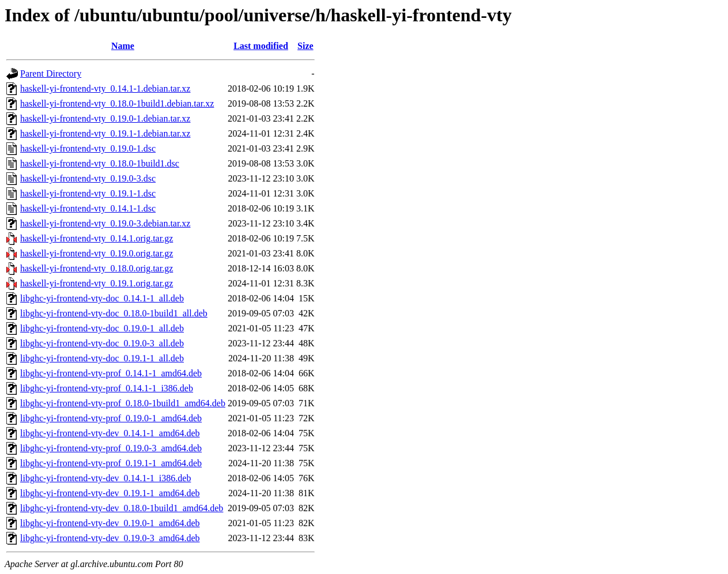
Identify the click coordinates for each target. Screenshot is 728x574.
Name (123, 46)
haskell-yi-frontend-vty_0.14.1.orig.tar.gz (97, 238)
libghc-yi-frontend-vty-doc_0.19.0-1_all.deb (102, 328)
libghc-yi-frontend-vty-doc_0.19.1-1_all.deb (102, 358)
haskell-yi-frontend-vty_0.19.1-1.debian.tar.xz (105, 133)
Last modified (261, 46)
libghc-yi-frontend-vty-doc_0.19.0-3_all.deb (102, 343)
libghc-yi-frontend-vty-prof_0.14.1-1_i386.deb (107, 388)
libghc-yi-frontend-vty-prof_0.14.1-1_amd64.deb (111, 373)
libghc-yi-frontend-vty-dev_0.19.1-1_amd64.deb (110, 493)
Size (305, 46)
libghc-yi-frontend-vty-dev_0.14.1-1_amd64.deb (110, 433)
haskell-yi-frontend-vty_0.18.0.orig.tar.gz (97, 268)
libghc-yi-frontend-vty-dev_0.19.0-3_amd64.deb (110, 538)
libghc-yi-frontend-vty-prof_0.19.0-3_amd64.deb (111, 448)
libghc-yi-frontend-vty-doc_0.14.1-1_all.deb (102, 298)
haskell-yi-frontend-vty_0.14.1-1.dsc (88, 208)
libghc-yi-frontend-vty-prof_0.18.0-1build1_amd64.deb (123, 403)
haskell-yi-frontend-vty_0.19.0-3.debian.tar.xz (105, 223)
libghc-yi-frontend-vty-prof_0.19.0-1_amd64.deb (111, 418)
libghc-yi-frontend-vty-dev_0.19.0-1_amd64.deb (110, 523)
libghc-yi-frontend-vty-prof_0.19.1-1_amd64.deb (111, 463)
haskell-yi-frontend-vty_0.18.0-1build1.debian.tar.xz (117, 103)
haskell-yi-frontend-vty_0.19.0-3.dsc (88, 178)
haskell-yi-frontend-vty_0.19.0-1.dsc (88, 148)
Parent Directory (51, 73)
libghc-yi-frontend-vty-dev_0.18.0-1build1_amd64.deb (122, 508)
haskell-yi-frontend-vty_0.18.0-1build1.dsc (100, 163)
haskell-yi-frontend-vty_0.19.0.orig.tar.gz (97, 253)
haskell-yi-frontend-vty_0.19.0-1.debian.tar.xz (105, 118)
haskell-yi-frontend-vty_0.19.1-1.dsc (88, 193)
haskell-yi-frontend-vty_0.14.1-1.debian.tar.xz (105, 88)
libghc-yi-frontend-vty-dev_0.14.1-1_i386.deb (105, 478)
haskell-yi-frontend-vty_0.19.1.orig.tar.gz (97, 283)
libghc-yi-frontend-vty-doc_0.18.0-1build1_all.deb (114, 313)
